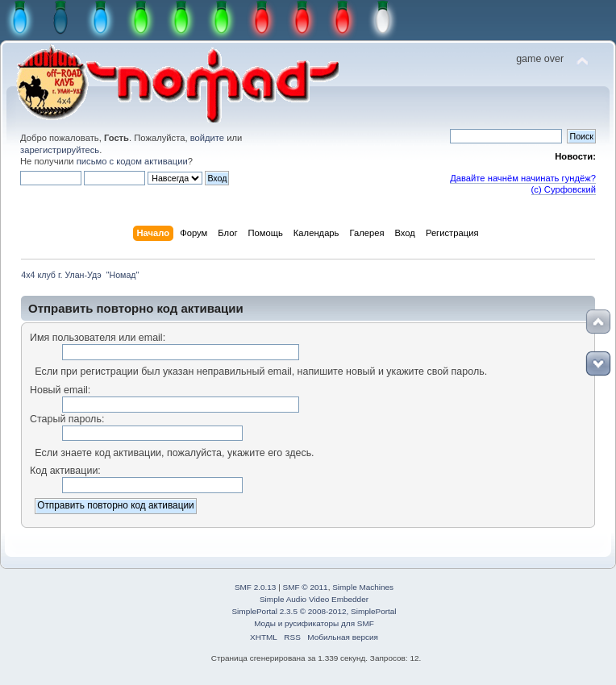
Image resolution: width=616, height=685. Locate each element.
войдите (207, 138)
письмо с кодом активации (132, 161)
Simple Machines (363, 587)
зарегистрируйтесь (60, 150)
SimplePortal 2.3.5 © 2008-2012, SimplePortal (314, 611)
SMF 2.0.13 (256, 587)
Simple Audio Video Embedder (314, 599)
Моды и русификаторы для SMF (314, 623)
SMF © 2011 (306, 587)
